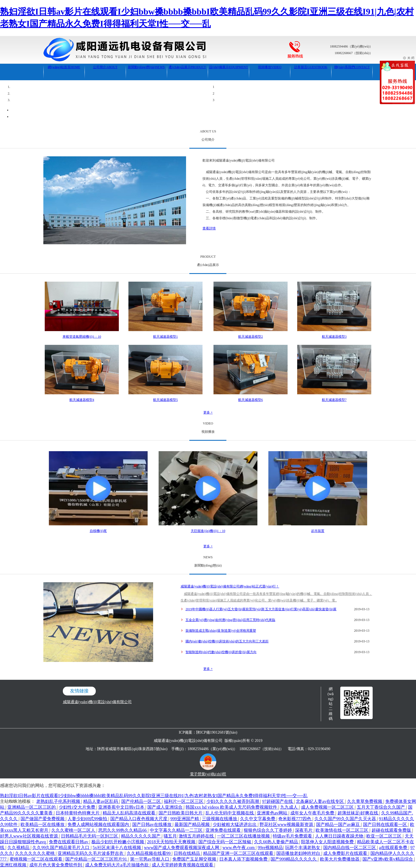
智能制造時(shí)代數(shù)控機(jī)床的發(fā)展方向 (221, 652)
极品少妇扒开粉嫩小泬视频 (118, 842)
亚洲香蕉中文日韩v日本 (122, 807)
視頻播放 (270, 67)
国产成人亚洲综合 (165, 807)
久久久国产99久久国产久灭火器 (346, 819)
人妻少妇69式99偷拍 (88, 819)
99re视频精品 (270, 848)
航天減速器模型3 (334, 337)
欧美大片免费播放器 (340, 859)
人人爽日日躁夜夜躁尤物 (340, 836)
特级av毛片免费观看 (293, 836)
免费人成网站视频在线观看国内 (99, 824)
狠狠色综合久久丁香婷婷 (268, 830)
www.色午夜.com (239, 848)
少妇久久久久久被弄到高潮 (233, 801)
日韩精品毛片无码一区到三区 (90, 836)
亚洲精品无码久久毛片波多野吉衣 (91, 853)
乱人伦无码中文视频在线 (230, 813)
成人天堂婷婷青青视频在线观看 (183, 865)
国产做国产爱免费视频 (43, 819)
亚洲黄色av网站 (273, 813)
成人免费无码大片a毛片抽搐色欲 (117, 865)
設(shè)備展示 (228, 67)
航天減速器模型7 (334, 400)
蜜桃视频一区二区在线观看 (36, 859)
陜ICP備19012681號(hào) (217, 732)
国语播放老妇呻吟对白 (299, 853)
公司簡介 (105, 67)
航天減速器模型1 (165, 337)
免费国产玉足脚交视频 (195, 859)
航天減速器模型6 (251, 400)
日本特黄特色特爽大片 (78, 813)
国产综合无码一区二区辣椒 (225, 842)
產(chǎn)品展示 (187, 67)
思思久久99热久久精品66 (123, 830)
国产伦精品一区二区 (142, 801)
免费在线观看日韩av (69, 842)
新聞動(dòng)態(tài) (146, 67)
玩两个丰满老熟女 (303, 848)
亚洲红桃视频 (14, 865)
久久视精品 (19, 848)
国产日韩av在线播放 (152, 824)
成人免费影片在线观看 (346, 853)
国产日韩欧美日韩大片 (181, 813)
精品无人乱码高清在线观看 (130, 813)
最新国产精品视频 (193, 824)
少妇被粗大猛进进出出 (235, 824)
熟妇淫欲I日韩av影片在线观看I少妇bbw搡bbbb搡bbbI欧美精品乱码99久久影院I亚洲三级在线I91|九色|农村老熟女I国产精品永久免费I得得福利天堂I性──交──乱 (154, 796)
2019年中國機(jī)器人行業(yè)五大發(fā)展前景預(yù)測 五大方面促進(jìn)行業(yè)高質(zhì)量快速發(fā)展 (261, 609)
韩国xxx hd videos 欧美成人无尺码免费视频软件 (232, 807)
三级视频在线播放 (220, 819)
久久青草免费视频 (365, 801)
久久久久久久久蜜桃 (35, 853)
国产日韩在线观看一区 (386, 824)
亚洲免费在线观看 (224, 830)
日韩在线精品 (187, 853)
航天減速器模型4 (82, 400)
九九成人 (289, 807)
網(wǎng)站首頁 (64, 67)
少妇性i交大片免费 (77, 807)
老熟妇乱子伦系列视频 (59, 801)
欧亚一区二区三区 (384, 836)
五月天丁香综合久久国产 (381, 807)
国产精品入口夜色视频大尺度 (139, 819)
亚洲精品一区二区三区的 (32, 807)
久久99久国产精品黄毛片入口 (61, 848)
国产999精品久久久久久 (294, 859)
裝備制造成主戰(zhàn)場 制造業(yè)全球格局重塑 (221, 631)
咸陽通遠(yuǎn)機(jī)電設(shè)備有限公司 (97, 702)
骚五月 (170, 836)
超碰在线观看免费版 (392, 830)
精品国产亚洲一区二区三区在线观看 (239, 853)
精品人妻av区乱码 (101, 801)
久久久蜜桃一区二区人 (74, 830)
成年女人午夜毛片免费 (313, 813)
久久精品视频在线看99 (149, 853)
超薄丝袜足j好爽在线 (358, 813)
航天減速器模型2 (251, 337)
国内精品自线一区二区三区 (350, 848)
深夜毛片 (304, 830)
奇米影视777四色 (295, 819)
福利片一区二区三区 (184, 801)
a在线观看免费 (394, 848)
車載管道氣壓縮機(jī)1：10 (82, 337)
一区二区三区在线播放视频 (244, 836)
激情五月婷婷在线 (197, 836)
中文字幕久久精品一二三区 (177, 830)
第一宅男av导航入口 (150, 859)
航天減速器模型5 (165, 400)
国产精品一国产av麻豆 (338, 824)
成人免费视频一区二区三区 (328, 807)
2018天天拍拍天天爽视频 (172, 842)
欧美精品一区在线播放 (43, 824)
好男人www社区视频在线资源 (29, 836)
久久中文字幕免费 (258, 819)
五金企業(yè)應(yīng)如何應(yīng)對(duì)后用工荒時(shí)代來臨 (230, 620)
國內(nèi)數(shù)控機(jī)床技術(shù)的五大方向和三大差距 (227, 641)
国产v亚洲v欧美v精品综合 (388, 859)
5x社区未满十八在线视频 (117, 848)
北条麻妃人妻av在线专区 (320, 801)
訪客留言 (311, 67)
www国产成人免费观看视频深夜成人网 (182, 848)
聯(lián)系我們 (352, 67)
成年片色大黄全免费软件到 (56, 865)
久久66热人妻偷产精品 (277, 842)
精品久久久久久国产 (141, 836)
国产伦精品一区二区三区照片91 (97, 859)
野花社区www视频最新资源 (287, 824)
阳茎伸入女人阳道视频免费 (328, 842)
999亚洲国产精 (185, 819)
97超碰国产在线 (278, 801)
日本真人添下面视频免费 (244, 859)
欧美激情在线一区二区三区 (342, 830)
